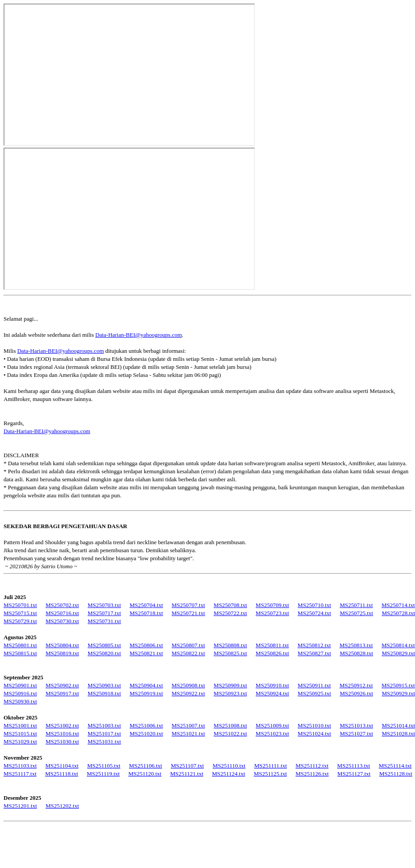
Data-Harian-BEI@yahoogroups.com (139, 335)
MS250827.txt (314, 653)
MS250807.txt (188, 645)
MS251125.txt (270, 774)
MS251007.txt (188, 725)
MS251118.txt (62, 774)
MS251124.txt (229, 774)
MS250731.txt (105, 621)
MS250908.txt (188, 685)
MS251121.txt (187, 774)
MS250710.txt (314, 605)
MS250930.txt (20, 701)
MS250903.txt (105, 685)
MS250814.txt (398, 645)
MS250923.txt (230, 693)
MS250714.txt (398, 605)
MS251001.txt (20, 725)
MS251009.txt (273, 725)
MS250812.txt (314, 645)
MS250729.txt (20, 621)
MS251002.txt (62, 725)
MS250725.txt (356, 613)
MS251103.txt (20, 766)
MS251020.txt (146, 734)
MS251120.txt (145, 774)
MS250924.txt (273, 693)
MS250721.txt (188, 613)
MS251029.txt (20, 742)
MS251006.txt (146, 725)
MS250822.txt (188, 653)
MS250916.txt (20, 693)
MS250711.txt (356, 605)
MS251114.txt (395, 766)
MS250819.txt (62, 653)
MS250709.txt (273, 605)
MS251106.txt (145, 766)
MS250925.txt (314, 693)
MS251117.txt (20, 774)
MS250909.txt (230, 685)
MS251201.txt (20, 806)
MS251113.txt (353, 766)
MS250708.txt (230, 605)
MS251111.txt (270, 766)
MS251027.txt (356, 734)
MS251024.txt (314, 734)
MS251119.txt (103, 774)
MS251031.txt (105, 742)
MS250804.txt (62, 645)
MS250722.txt (230, 613)
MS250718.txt (146, 613)
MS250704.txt (146, 605)
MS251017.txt (105, 734)
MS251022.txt (230, 734)
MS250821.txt (146, 653)
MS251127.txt (354, 774)
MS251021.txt (188, 734)
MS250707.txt (188, 605)
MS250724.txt (314, 613)
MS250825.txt (230, 653)
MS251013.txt (356, 725)
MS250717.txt (105, 613)
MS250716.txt (62, 613)
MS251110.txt (229, 766)
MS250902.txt (62, 685)
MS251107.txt (187, 766)
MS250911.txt (314, 685)
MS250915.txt (398, 685)
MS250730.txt (62, 621)
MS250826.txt (273, 653)
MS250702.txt (62, 605)
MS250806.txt (146, 645)
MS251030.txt (62, 742)
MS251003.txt (105, 725)
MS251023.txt (273, 734)
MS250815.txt (20, 653)
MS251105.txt (104, 766)
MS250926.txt (356, 693)
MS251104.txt (62, 766)
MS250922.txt (188, 693)
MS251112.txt (312, 766)
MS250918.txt (105, 693)
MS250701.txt (20, 605)
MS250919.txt (146, 693)
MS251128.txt (396, 774)
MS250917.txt (62, 693)
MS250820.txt (105, 653)
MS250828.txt (356, 653)
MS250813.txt (356, 645)
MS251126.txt (312, 774)
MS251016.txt (62, 734)
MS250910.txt (273, 685)
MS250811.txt (272, 645)
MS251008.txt (230, 725)
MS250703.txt (105, 605)
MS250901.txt (20, 685)
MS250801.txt (20, 645)
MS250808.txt (230, 645)
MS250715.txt (20, 613)
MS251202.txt (62, 806)
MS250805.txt (105, 645)
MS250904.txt (146, 685)
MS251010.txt (314, 725)
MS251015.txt (20, 734)
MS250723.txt (273, 613)
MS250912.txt (356, 685)
